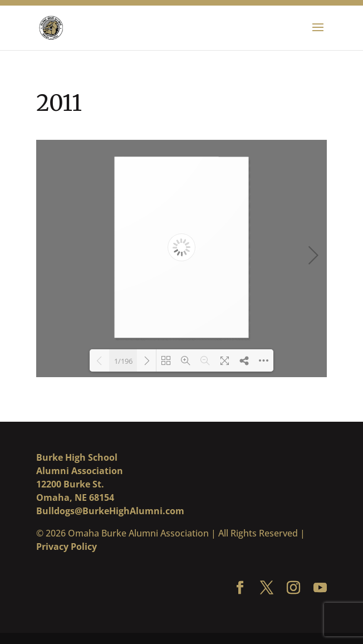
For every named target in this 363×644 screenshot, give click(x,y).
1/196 (123, 361)
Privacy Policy (67, 547)
